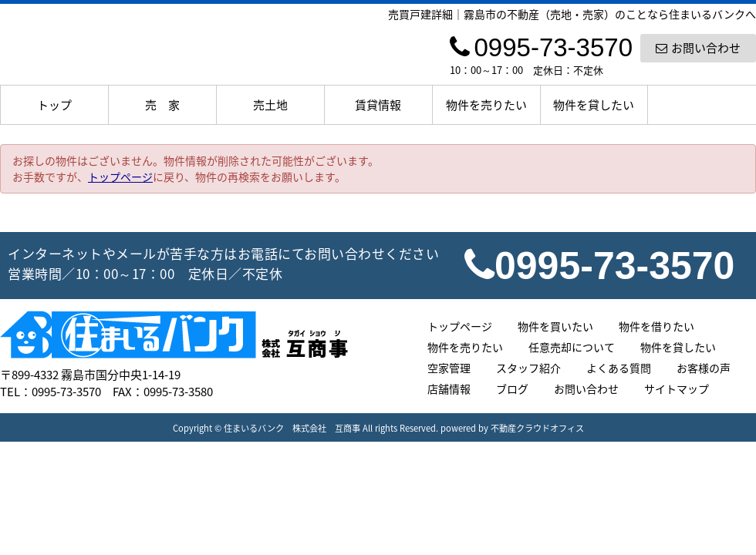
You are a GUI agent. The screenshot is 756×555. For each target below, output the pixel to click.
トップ (54, 105)
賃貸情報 (378, 105)
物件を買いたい (555, 326)
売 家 (162, 105)
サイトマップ (677, 388)
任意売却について (572, 347)
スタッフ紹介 (528, 368)
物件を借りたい (656, 326)
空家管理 (449, 368)
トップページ (120, 177)
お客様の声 (704, 368)
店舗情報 (449, 388)
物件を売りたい (486, 105)
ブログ (512, 388)
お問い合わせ (698, 48)
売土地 (270, 105)
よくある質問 (619, 368)
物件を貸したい (594, 105)
